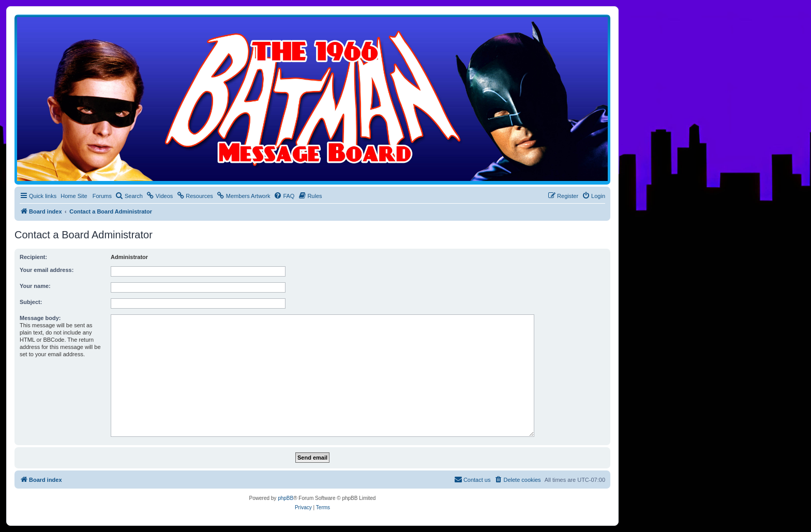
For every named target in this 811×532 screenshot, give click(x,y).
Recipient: (33, 257)
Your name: (35, 286)
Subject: (31, 302)
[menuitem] (129, 196)
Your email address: (47, 270)
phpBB (286, 498)
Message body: (40, 318)
